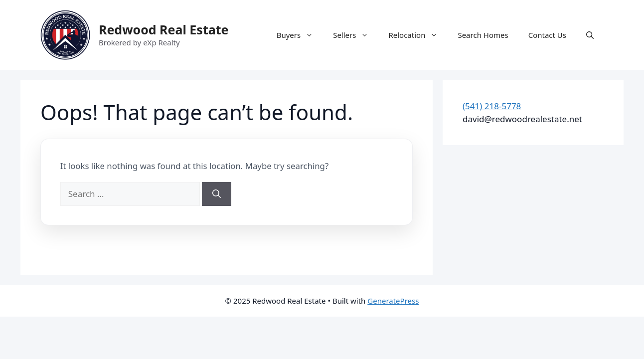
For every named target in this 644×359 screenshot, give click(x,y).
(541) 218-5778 (492, 106)
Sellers (356, 35)
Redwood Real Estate (163, 29)
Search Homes (483, 35)
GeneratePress (393, 301)
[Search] (217, 194)
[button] (590, 35)
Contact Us (547, 35)
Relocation (418, 35)
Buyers (300, 35)
